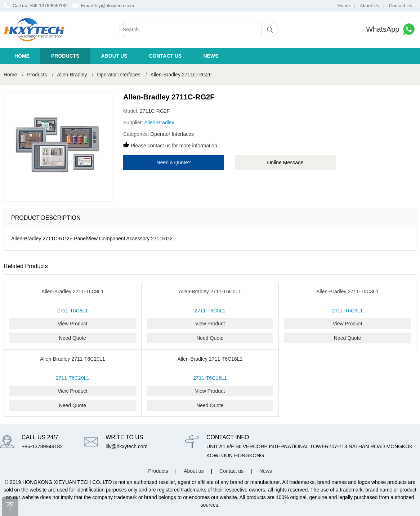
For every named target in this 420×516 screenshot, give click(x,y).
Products (65, 56)
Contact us (166, 56)
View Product (72, 324)
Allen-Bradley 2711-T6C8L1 (73, 292)
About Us (369, 6)
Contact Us (401, 6)
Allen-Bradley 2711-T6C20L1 (73, 359)
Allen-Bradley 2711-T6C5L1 (210, 292)
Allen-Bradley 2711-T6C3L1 (347, 292)
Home (344, 6)
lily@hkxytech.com (115, 6)
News (211, 56)
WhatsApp (391, 29)
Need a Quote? (174, 163)
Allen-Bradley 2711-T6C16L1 (210, 359)
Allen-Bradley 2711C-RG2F (181, 75)
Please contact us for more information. (175, 146)
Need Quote (73, 338)
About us (114, 56)
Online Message (285, 163)
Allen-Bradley (72, 75)
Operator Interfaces (119, 75)
